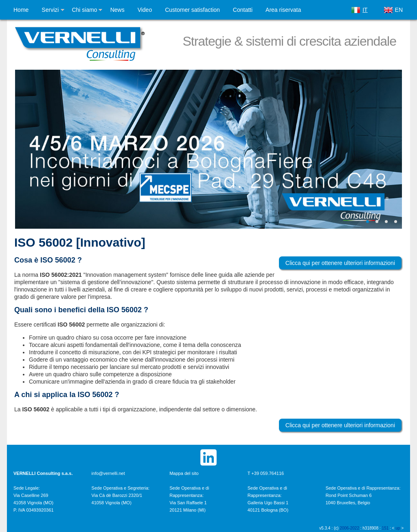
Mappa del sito (184, 473)
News (117, 10)
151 (385, 528)
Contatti (243, 10)
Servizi (50, 10)
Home (21, 10)
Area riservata (283, 10)
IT (365, 10)
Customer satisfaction (192, 10)
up (398, 528)
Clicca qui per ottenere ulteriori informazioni (340, 263)
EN (399, 10)
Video (145, 10)
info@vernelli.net (108, 473)
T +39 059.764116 (266, 473)
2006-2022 (349, 528)
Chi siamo (84, 10)
